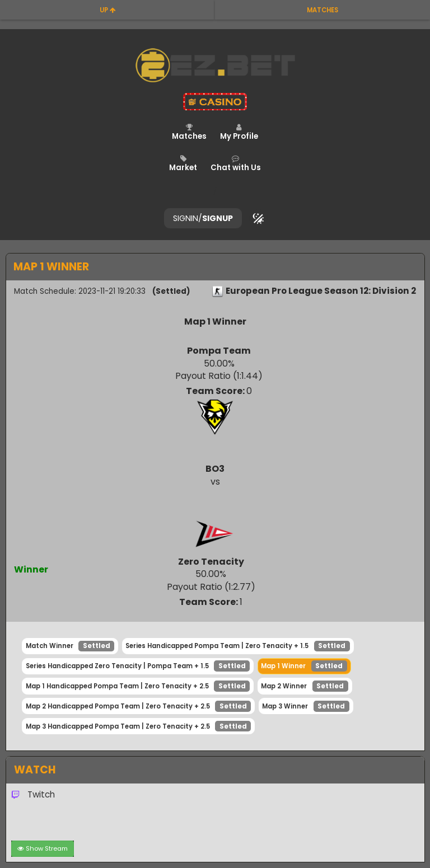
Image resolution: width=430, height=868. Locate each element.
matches (322, 10)
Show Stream (43, 848)
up (108, 10)
